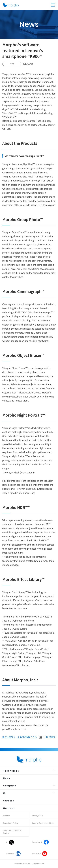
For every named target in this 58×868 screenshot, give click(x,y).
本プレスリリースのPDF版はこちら (20, 737)
